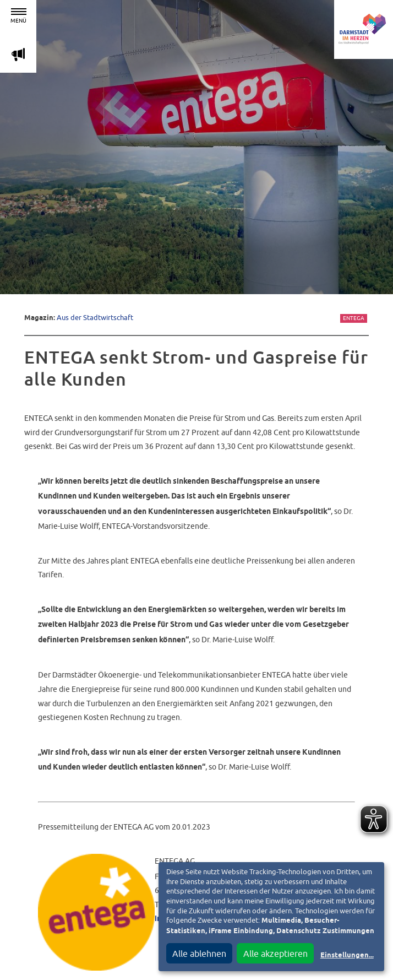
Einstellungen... (347, 955)
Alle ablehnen (199, 954)
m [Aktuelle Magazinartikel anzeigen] (18, 54)
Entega (354, 318)
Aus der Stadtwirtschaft (95, 318)
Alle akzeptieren (275, 954)
